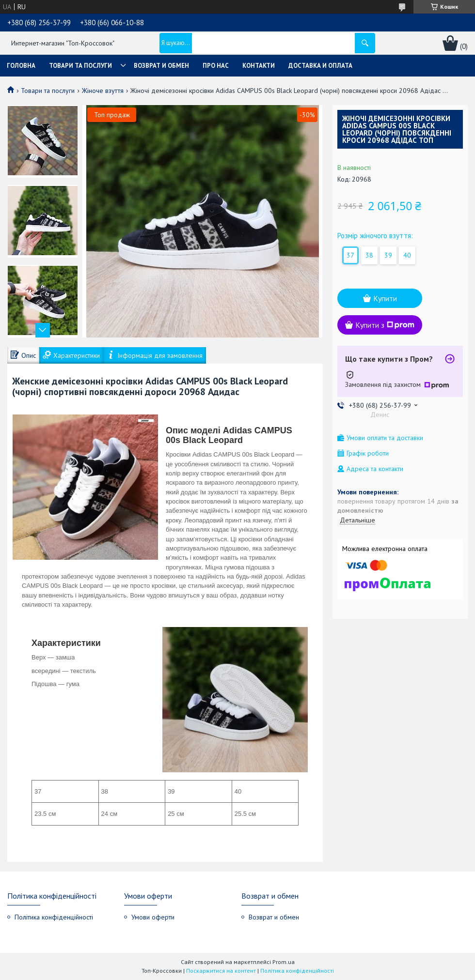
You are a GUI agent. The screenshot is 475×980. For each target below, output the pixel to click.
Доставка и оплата (320, 66)
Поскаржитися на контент (221, 971)
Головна (21, 66)
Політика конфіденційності (54, 917)
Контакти (259, 66)
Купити (385, 298)
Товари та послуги (80, 66)
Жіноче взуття (103, 91)
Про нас (216, 66)
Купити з (385, 325)
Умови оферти (153, 917)
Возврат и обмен (161, 66)
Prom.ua (284, 962)
